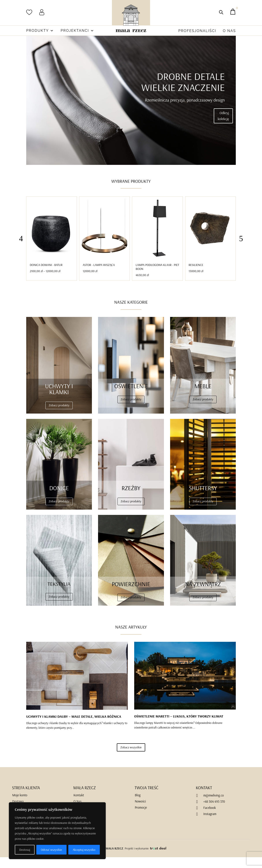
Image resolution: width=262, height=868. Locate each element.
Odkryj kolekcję (223, 127)
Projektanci (77, 31)
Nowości (140, 812)
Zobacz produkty (59, 416)
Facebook (210, 818)
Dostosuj (25, 850)
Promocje (141, 818)
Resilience (196, 276)
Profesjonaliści (197, 31)
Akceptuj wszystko (84, 850)
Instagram (210, 825)
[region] (57, 831)
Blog (138, 806)
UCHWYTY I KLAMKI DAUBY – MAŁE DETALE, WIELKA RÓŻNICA (74, 727)
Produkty (40, 31)
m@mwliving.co (214, 806)
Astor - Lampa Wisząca (99, 276)
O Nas (229, 31)
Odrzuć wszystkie (51, 850)
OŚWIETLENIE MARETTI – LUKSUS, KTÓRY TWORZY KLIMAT (179, 727)
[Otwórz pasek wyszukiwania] (221, 12)
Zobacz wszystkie (131, 758)
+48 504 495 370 (214, 812)
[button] (241, 249)
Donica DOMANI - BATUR (46, 276)
